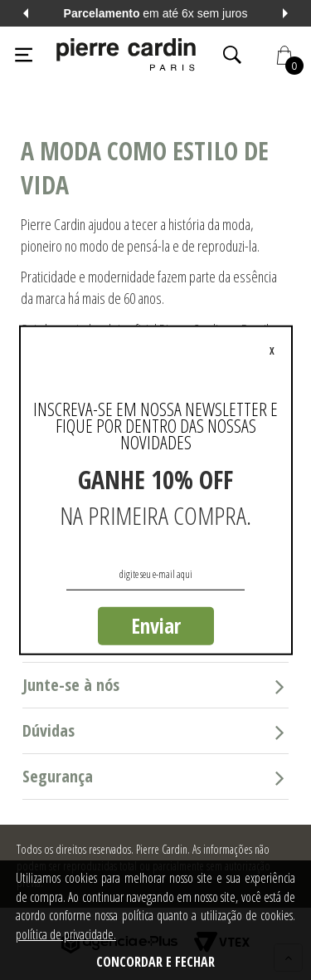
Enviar (156, 625)
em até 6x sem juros (156, 13)
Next (285, 13)
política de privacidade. (66, 934)
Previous (26, 13)
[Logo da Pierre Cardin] (126, 55)
